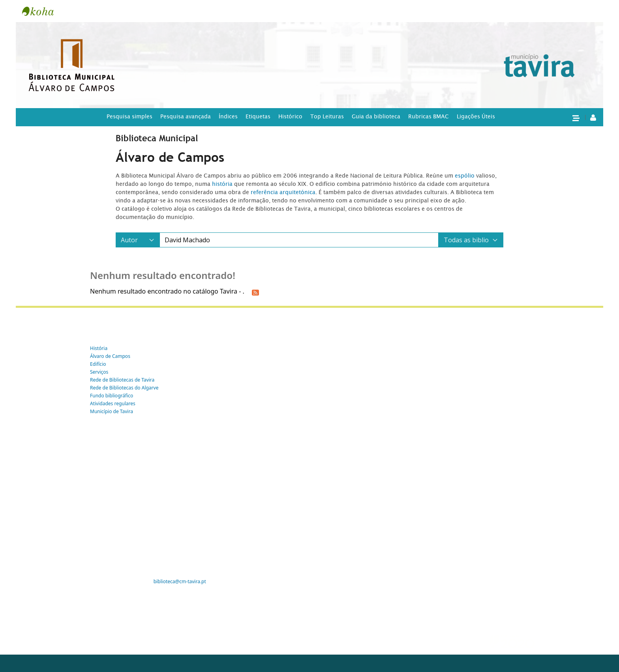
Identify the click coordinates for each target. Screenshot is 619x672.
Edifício (98, 364)
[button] (576, 118)
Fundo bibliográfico (112, 396)
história (222, 184)
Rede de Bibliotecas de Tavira (122, 380)
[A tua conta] (593, 117)
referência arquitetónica (283, 192)
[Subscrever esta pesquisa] (255, 292)
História (99, 348)
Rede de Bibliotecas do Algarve (124, 388)
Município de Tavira (112, 411)
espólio (465, 176)
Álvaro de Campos (110, 356)
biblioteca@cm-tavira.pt (180, 581)
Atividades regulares (113, 403)
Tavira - (42, 11)
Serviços (99, 372)
